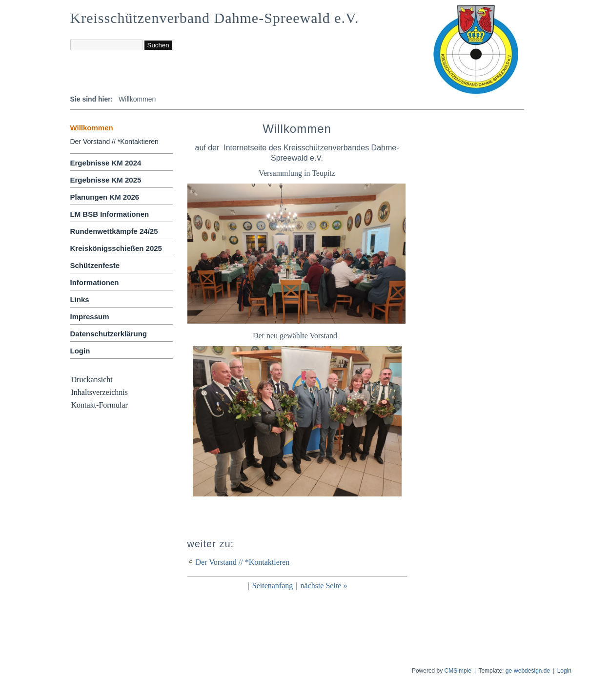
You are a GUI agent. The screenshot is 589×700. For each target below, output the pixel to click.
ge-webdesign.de (528, 671)
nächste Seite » (324, 586)
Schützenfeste (95, 265)
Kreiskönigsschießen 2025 (116, 248)
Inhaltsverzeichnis (100, 392)
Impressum (90, 317)
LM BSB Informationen (110, 214)
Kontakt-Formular (100, 405)
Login (80, 351)
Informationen (95, 282)
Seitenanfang (273, 586)
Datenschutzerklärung (109, 334)
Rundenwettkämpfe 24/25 (114, 231)
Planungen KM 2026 (105, 197)
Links (80, 299)
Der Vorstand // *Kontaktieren (114, 142)
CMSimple (458, 671)
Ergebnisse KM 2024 (106, 163)
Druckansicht (92, 380)
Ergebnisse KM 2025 (106, 180)
